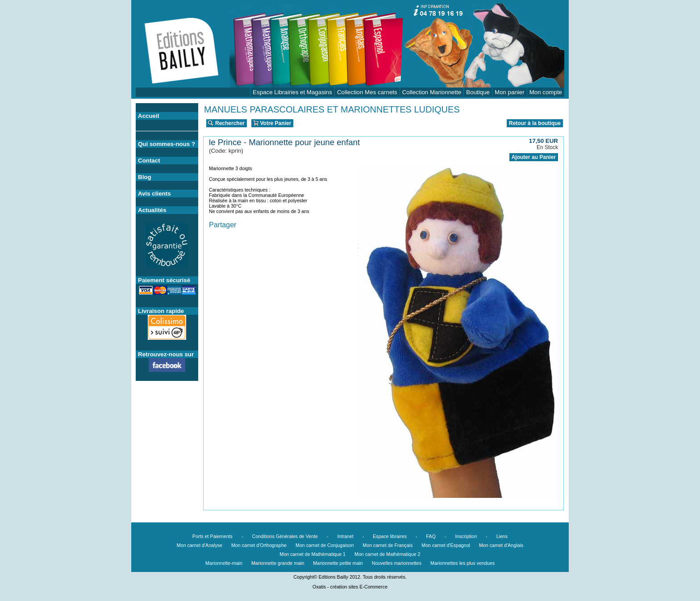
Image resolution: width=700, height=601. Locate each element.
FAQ (431, 536)
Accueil (148, 116)
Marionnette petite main (338, 563)
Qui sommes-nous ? (167, 144)
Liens (502, 536)
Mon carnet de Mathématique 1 (313, 554)
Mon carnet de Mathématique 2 (387, 554)
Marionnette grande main (278, 563)
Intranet (346, 536)
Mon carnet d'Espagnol (446, 545)
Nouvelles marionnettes (397, 563)
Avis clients (154, 194)
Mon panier (510, 92)
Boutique (478, 92)
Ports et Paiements (212, 536)
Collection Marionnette (432, 92)
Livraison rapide (161, 311)
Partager (223, 225)
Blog (145, 177)
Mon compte (546, 92)
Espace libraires (390, 536)
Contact (149, 161)
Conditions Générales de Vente (285, 536)
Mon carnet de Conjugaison (325, 545)
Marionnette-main (224, 563)
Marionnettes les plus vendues (462, 563)
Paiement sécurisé (164, 280)
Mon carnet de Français (387, 545)
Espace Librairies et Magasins (292, 92)
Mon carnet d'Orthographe (259, 545)
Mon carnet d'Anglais (501, 545)
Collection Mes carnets (367, 92)
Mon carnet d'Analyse (200, 545)
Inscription (466, 536)
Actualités (152, 210)
